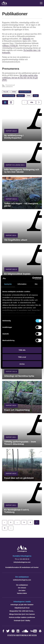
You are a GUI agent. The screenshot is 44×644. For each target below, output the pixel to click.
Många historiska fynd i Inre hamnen (22, 614)
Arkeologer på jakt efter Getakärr (22, 605)
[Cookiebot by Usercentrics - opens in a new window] (32, 278)
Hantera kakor (22, 593)
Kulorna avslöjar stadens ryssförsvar (22, 617)
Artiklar (14, 92)
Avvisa (22, 364)
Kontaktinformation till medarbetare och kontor (22, 567)
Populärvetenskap (9, 96)
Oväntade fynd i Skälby (22, 621)
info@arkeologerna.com (22, 562)
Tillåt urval (22, 357)
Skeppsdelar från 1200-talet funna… (22, 611)
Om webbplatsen (22, 585)
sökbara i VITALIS (10, 46)
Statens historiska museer (22, 635)
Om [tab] (36, 284)
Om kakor (22, 591)
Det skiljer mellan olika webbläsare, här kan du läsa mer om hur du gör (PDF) (20, 78)
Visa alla (6, 92)
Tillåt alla (22, 350)
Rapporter (21, 96)
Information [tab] (22, 284)
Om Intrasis (22, 588)
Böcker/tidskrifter (25, 92)
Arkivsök (27, 39)
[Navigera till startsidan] (22, 551)
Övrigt (36, 96)
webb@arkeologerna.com (22, 580)
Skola (29, 96)
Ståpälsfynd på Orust (22, 608)
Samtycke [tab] (8, 284)
